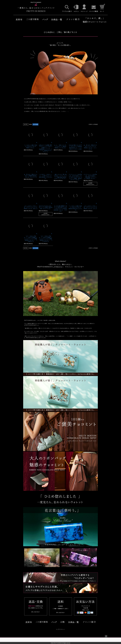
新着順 (30, 124)
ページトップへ (106, 636)
